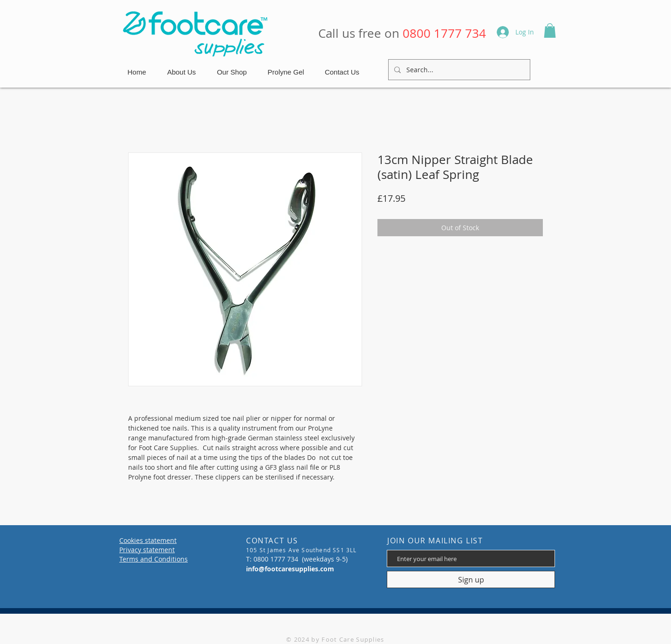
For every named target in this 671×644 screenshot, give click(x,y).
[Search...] (458, 70)
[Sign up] (471, 579)
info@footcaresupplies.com (290, 569)
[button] (550, 31)
